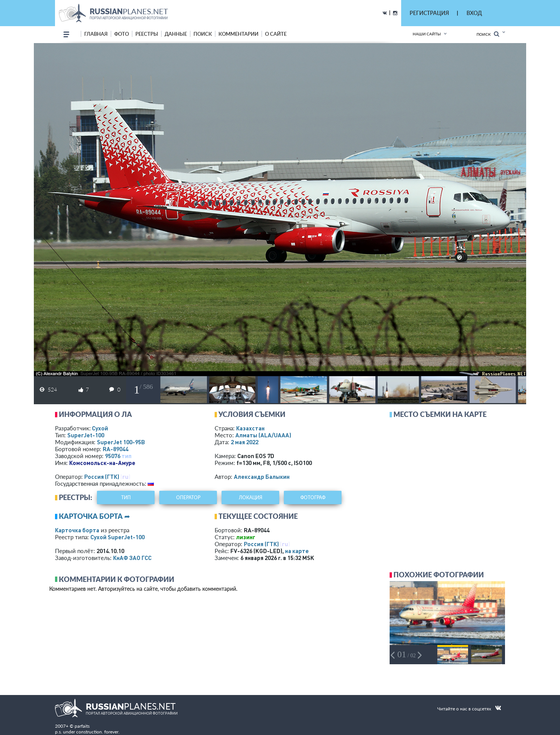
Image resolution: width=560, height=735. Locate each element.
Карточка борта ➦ (94, 516)
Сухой (100, 428)
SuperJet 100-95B (121, 442)
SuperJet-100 (86, 435)
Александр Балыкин (262, 477)
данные (176, 34)
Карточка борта (77, 530)
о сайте (276, 34)
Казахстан (250, 428)
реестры (147, 34)
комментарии (238, 34)
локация (251, 497)
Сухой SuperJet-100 (117, 537)
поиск (203, 34)
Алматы (263, 435)
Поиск (488, 34)
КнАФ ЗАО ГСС (132, 558)
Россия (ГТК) (102, 477)
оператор (188, 497)
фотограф (313, 497)
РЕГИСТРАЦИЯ (429, 13)
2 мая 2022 (245, 442)
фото (122, 34)
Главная (96, 34)
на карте (297, 551)
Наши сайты (427, 34)
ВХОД (474, 13)
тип (127, 456)
